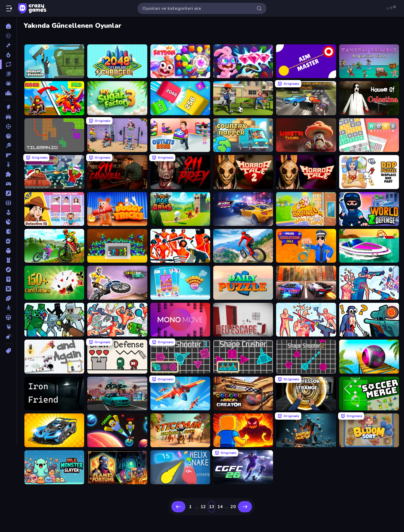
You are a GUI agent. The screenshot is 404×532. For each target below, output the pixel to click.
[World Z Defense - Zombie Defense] (369, 209)
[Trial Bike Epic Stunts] (117, 283)
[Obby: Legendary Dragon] (243, 430)
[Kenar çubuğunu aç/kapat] (9, 8)
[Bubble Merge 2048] (180, 283)
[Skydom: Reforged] (243, 61)
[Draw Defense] (117, 356)
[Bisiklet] (8, 165)
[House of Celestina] (369, 98)
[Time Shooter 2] (306, 320)
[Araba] (8, 117)
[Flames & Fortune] (117, 467)
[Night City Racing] (306, 283)
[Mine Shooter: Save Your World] (54, 320)
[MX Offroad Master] (54, 246)
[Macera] (8, 270)
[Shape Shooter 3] (180, 356)
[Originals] (8, 74)
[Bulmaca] (8, 174)
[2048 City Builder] (117, 61)
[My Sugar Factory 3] (117, 98)
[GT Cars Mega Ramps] (54, 430)
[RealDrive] (117, 394)
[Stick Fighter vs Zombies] (117, 246)
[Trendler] (8, 55)
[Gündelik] (8, 212)
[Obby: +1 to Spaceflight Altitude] (117, 430)
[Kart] (8, 241)
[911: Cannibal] (117, 172)
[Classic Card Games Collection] (54, 283)
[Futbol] (8, 203)
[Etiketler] (8, 351)
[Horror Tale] (306, 172)
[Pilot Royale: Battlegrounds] (180, 394)
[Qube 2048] (180, 98)
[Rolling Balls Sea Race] (369, 356)
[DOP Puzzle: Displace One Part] (369, 172)
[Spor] (8, 298)
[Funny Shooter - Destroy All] (180, 246)
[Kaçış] (8, 231)
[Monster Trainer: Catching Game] (306, 135)
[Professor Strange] (306, 394)
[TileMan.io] (54, 135)
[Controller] (8, 184)
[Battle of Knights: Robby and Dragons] (54, 98)
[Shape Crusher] (243, 356)
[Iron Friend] (54, 394)
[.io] (8, 222)
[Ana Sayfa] (8, 26)
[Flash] (8, 193)
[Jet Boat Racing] (369, 246)
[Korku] (8, 251)
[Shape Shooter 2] (306, 356)
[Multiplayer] (8, 83)
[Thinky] (8, 327)
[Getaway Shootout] (54, 61)
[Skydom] (180, 61)
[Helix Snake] (180, 467)
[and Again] (54, 356)
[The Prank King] (243, 98)
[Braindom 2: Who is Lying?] (306, 209)
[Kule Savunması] (8, 260)
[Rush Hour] (243, 209)
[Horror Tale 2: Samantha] (243, 172)
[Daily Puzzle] (243, 283)
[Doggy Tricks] (117, 209)
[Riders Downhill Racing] (243, 246)
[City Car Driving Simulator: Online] (306, 98)
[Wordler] (369, 135)
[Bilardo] (8, 145)
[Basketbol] (8, 136)
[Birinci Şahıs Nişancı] (8, 155)
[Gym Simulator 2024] (117, 135)
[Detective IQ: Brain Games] (54, 209)
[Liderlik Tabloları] (8, 93)
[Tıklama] (8, 337)
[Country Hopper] (243, 135)
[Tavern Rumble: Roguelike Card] (369, 61)
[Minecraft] (8, 289)
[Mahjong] (8, 279)
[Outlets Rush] (180, 135)
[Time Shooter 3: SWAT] (369, 283)
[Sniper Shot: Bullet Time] (369, 320)
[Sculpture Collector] (306, 430)
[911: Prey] (180, 172)
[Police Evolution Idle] (306, 246)
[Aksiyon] (8, 107)
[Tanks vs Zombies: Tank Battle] (54, 172)
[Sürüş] (8, 317)
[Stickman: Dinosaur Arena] (180, 430)
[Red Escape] (243, 320)
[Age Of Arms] (180, 209)
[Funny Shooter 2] (117, 320)
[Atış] (8, 126)
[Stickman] (8, 308)
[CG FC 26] (243, 467)
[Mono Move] (180, 320)
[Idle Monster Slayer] (54, 467)
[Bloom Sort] (369, 430)
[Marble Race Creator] (243, 394)
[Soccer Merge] (369, 394)
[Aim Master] (306, 61)
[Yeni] (8, 45)
